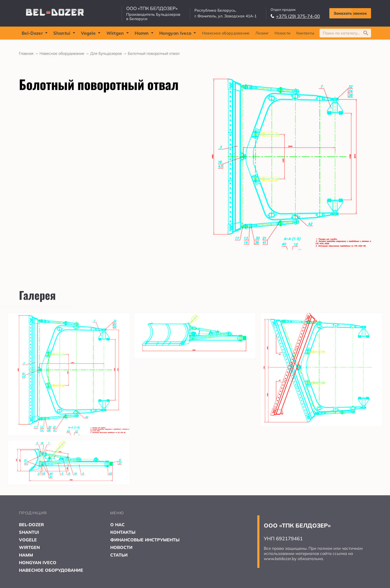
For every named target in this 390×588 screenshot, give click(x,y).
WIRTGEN (29, 547)
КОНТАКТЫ (123, 532)
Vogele (91, 33)
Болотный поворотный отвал (154, 53)
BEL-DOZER (31, 525)
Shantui (64, 33)
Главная (29, 53)
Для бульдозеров (109, 53)
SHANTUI (29, 532)
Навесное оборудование (226, 33)
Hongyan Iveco (178, 33)
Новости (282, 33)
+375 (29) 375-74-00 (295, 16)
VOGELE (28, 540)
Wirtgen (118, 33)
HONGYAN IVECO (38, 563)
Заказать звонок (350, 13)
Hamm (144, 33)
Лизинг (262, 33)
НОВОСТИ (121, 547)
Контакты (305, 33)
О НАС (117, 525)
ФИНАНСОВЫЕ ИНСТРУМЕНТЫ (145, 540)
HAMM (26, 555)
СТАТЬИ (119, 555)
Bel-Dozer (35, 33)
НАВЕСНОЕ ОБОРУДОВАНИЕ (51, 570)
